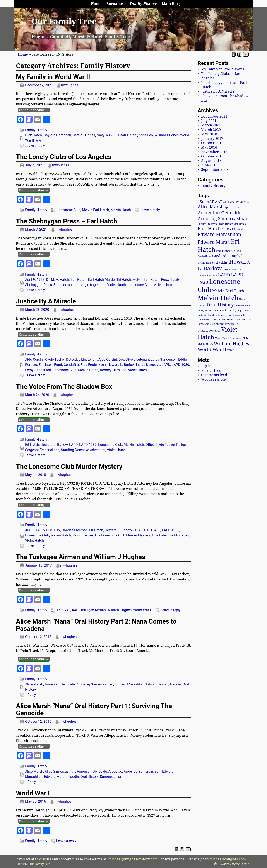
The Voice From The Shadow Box (64, 387)
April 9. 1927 (35, 280)
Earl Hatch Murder (102, 280)
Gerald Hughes (84, 135)
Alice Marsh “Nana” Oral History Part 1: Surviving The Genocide (94, 709)
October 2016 (212, 143)
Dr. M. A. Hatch (57, 280)
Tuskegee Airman (92, 610)
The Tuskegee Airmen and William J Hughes (80, 557)
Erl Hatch (124, 280)
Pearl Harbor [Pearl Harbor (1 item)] (242, 306)
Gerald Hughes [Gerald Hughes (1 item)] (206, 263)
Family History (143, 4)
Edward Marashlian (130, 684)
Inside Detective (148, 365)
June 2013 (209, 165)
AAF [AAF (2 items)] (219, 202)
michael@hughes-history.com (133, 859)
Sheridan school (66, 285)
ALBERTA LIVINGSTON (43, 530)
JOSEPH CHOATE (147, 530)
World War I (33, 793)
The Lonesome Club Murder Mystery (69, 466)
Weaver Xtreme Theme (234, 864)
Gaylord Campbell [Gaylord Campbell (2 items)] (228, 256)
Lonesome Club (68, 210)
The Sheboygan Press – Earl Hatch (67, 221)
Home (96, 4)
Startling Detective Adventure (83, 450)
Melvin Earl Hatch (96, 210)
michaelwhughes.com (228, 859)
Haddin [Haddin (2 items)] (222, 262)
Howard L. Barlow (121, 365)
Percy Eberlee (83, 535)
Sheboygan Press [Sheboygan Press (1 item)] (228, 315)
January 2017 (212, 139)
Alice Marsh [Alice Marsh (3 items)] (211, 207)
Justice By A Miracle (46, 301)
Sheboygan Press (39, 285)
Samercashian (111, 777)
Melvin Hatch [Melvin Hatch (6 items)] (218, 298)
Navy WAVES (107, 135)
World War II (142, 610)
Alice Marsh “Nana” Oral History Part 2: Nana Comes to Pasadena (96, 625)
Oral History (89, 777)
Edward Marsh (157, 684)
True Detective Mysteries (170, 535)
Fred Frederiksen (93, 365)
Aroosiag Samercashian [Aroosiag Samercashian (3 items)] (223, 219)
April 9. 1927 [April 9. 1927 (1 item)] (232, 208)
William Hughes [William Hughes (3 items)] (231, 344)
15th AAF (63, 610)
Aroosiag (115, 771)
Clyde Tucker (55, 360)
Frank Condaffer (67, 365)
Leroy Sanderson (38, 370)
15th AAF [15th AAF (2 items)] (206, 202)
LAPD (166, 365)
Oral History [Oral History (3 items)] (220, 305)
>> (246, 54)
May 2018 (209, 134)
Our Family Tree (64, 21)
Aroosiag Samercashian (95, 684)
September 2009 (215, 170)
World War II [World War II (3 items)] (212, 350)
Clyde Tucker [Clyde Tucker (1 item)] (225, 224)
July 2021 (209, 121)
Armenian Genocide (60, 684)
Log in (206, 366)
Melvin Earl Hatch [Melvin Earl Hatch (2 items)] (228, 291)
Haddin (175, 684)
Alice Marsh (34, 684)
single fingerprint (93, 285)
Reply (30, 695)
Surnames (116, 4)
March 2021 (211, 125)
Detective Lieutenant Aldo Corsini (92, 360)
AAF (75, 610)
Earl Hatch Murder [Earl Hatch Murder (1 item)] (232, 229)
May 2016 (209, 147)
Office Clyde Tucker (160, 445)
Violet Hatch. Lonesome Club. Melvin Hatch (140, 285)
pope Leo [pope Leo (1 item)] (243, 311)
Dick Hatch (33, 135)
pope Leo (146, 135)
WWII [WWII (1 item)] (231, 350)
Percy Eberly (170, 280)
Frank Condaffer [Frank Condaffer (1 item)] (225, 251)
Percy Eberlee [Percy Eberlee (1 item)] (205, 311)
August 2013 (211, 161)
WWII (39, 140)
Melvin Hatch (121, 210)
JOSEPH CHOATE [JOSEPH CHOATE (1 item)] (207, 276)
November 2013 (214, 152)
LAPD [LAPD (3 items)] (224, 275)
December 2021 (214, 116)
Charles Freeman (75, 530)
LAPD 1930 (180, 365)
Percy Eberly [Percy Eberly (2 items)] (225, 310)
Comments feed (214, 375)
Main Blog (171, 4)
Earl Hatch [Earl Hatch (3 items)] (209, 229)
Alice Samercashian (60, 771)
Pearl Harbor (128, 135)
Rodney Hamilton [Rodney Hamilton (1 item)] (208, 315)
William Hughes (167, 135)
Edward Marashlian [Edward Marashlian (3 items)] (219, 235)
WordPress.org (214, 379)
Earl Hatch (78, 280)
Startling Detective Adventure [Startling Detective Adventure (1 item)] (228, 320)
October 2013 (212, 156)
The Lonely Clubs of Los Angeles (64, 157)
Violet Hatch (137, 370)
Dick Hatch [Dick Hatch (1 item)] (240, 224)
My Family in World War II (53, 77)
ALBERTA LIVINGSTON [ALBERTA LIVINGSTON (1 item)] (236, 202)
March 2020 (211, 130)
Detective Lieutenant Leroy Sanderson (148, 360)
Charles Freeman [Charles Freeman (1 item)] (207, 224)
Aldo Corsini (34, 360)
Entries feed (211, 371)
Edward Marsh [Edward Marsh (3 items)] (214, 242)
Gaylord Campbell (57, 135)
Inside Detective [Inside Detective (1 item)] (232, 270)
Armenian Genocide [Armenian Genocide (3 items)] (220, 213)
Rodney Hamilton (113, 370)
